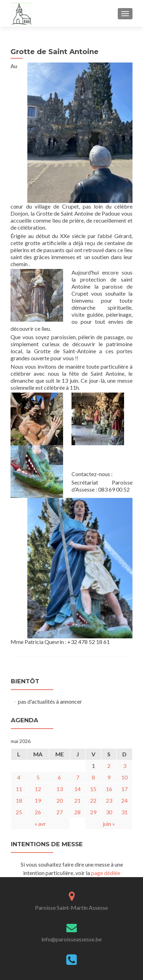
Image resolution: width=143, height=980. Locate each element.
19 (38, 800)
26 (38, 812)
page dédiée (106, 873)
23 (109, 800)
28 (77, 812)
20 (60, 800)
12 (38, 789)
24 (124, 800)
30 (109, 812)
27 (60, 812)
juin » (109, 824)
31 (124, 812)
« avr (40, 824)
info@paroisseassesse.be (71, 939)
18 (19, 800)
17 (124, 789)
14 (77, 789)
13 (60, 789)
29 (93, 812)
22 (93, 800)
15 (93, 789)
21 (77, 800)
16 (109, 789)
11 (19, 789)
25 (19, 812)
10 (124, 777)
